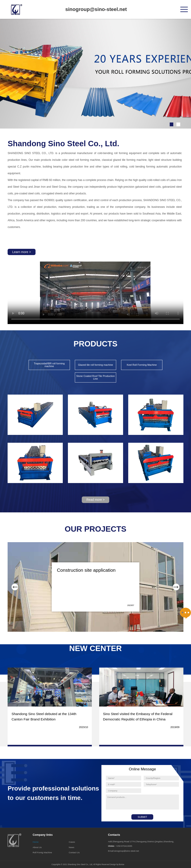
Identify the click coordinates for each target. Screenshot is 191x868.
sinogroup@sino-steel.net (96, 9)
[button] (171, 124)
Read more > (95, 500)
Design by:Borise (117, 864)
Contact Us (74, 852)
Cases (72, 842)
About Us (37, 847)
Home (36, 842)
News (72, 847)
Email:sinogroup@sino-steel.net (124, 851)
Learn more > (22, 252)
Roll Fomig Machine (42, 852)
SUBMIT (142, 817)
